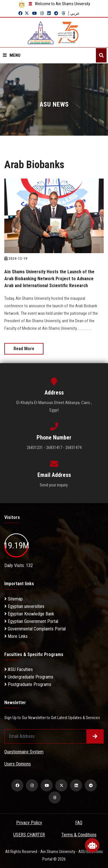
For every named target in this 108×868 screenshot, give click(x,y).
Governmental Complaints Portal (35, 629)
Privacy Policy (29, 823)
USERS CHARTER (29, 835)
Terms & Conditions (79, 835)
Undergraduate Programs (29, 677)
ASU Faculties (19, 669)
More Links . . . (19, 636)
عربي (75, 13)
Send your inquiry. (54, 485)
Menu (12, 55)
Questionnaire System (24, 752)
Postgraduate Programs (28, 684)
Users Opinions (18, 764)
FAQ (79, 823)
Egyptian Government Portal (31, 621)
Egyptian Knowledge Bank (29, 614)
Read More (24, 349)
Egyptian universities (24, 606)
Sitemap (14, 599)
